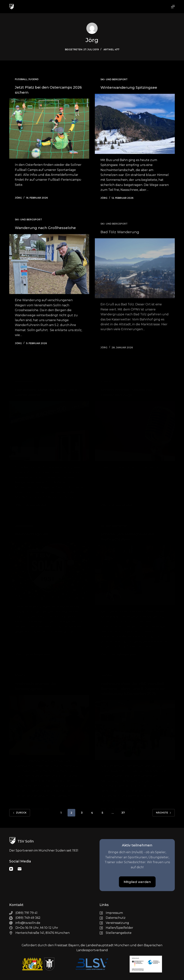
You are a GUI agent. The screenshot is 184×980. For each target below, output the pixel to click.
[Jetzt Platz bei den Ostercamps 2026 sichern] (49, 129)
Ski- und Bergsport (114, 81)
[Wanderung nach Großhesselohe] (49, 272)
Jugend (33, 79)
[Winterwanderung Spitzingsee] (135, 125)
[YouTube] (11, 868)
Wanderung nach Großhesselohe (47, 236)
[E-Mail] (20, 868)
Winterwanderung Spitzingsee (130, 89)
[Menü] (173, 7)
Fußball (21, 79)
